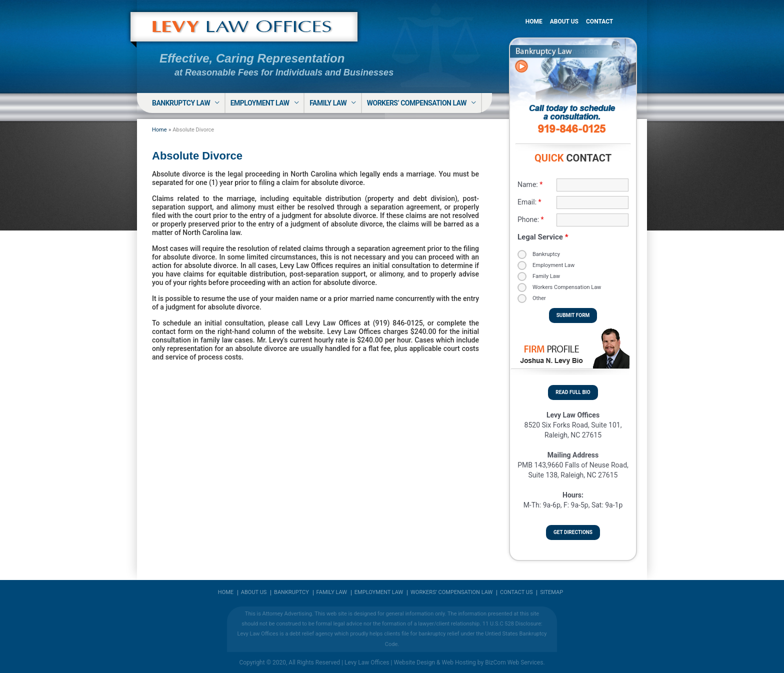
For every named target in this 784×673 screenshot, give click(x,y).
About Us (564, 21)
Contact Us (516, 592)
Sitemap (551, 592)
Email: (529, 202)
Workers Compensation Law (567, 287)
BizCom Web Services (514, 662)
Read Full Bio (573, 392)
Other (539, 298)
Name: (530, 184)
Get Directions (573, 532)
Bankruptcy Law (181, 103)
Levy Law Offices (367, 662)
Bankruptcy (546, 254)
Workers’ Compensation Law (417, 103)
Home (534, 21)
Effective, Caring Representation (252, 58)
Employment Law (260, 103)
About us (254, 592)
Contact (599, 21)
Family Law (328, 103)
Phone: (531, 219)
